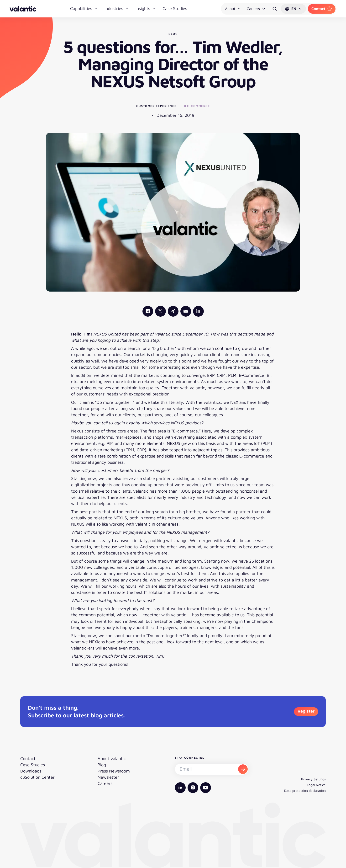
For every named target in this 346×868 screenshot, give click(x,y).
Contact (322, 9)
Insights (146, 8)
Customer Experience (156, 106)
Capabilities (84, 8)
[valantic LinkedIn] (198, 311)
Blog (102, 765)
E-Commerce (197, 106)
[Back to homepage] (23, 9)
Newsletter (108, 777)
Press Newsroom (114, 771)
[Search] (275, 9)
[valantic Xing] (173, 311)
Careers (256, 9)
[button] (293, 9)
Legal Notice (316, 785)
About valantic (112, 759)
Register (306, 711)
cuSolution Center (37, 777)
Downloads (31, 771)
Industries (117, 8)
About (233, 9)
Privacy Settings (313, 779)
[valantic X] (160, 311)
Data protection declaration (305, 791)
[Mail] (186, 311)
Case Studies (175, 8)
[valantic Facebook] (148, 311)
